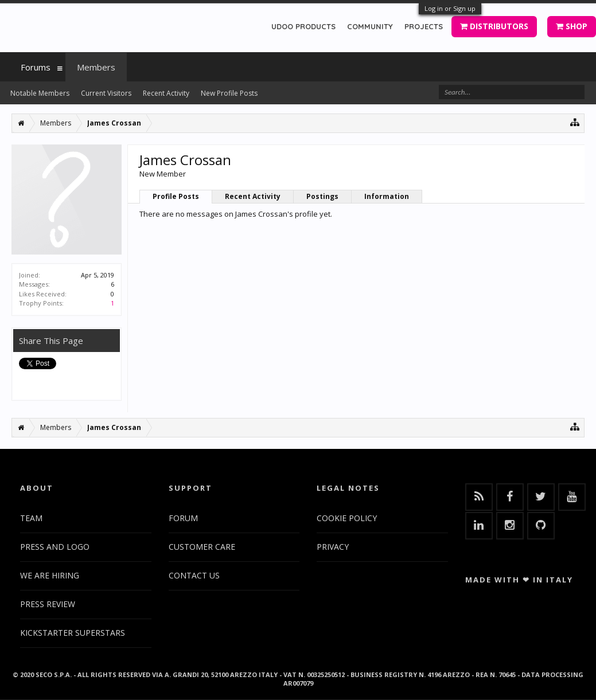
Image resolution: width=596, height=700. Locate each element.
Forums (36, 67)
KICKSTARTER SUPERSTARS (73, 633)
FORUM (183, 518)
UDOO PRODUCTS (303, 26)
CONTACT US (194, 575)
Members (96, 67)
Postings (322, 196)
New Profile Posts (229, 93)
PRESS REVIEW (48, 604)
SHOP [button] (572, 26)
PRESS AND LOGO (55, 547)
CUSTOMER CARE (202, 547)
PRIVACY (333, 547)
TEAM (31, 518)
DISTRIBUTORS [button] (494, 26)
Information (387, 196)
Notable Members (40, 93)
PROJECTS (424, 26)
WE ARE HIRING (50, 575)
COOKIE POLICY (347, 518)
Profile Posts (176, 196)
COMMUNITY (370, 26)
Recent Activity (253, 196)
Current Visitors (106, 93)
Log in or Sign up (450, 8)
